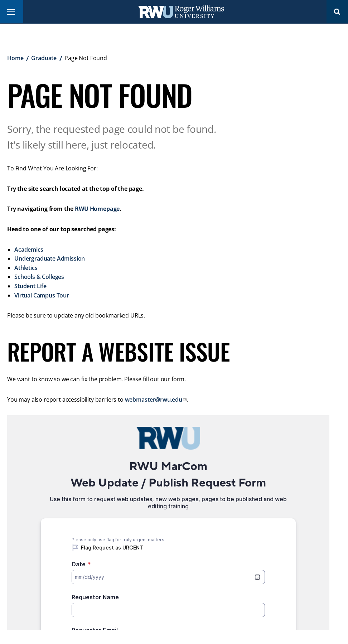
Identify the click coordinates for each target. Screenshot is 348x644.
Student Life (30, 286)
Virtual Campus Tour (42, 295)
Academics (29, 250)
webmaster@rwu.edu (154, 400)
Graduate (44, 58)
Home (15, 58)
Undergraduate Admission (50, 258)
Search (337, 12)
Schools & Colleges (39, 277)
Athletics (26, 268)
